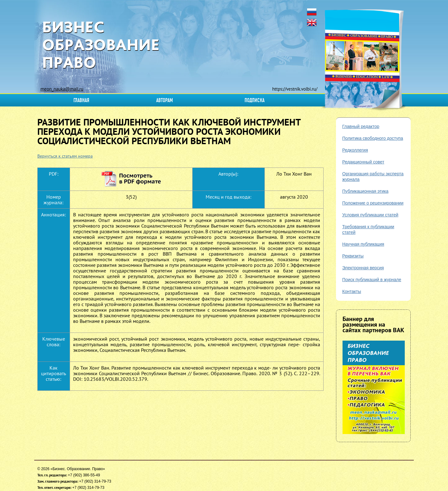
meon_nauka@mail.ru (62, 89)
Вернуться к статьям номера (65, 156)
